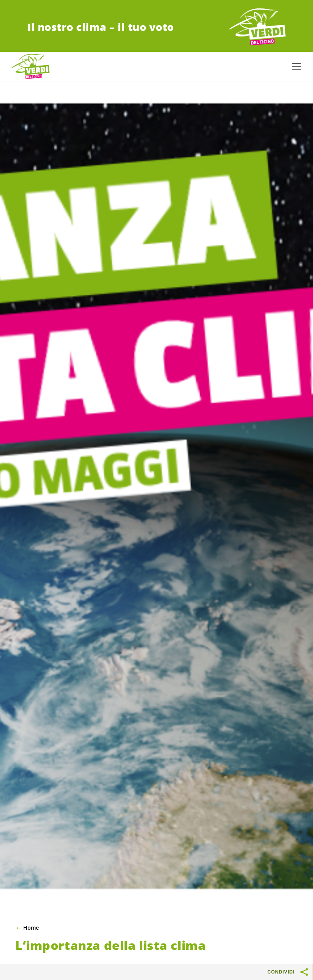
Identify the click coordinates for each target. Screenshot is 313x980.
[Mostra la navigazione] (297, 67)
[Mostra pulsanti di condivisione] (305, 972)
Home (31, 928)
